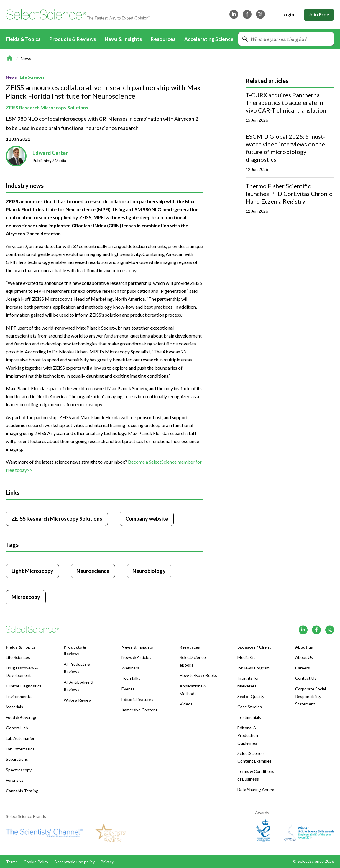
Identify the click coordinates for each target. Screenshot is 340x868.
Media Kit (246, 657)
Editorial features (137, 699)
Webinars (130, 668)
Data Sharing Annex (256, 790)
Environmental (19, 696)
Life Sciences (32, 77)
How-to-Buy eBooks (198, 675)
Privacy (107, 862)
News (26, 58)
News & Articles (136, 657)
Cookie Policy (36, 862)
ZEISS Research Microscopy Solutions (47, 107)
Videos (186, 704)
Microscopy (26, 597)
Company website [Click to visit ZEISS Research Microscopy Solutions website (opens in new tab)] (147, 519)
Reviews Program (253, 668)
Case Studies (250, 707)
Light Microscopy (32, 571)
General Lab (17, 728)
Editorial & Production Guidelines (248, 735)
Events (128, 689)
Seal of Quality (251, 696)
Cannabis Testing (22, 791)
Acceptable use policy (74, 862)
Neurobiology (149, 571)
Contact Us (306, 678)
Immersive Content (139, 710)
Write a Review (78, 700)
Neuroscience (93, 571)
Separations (17, 759)
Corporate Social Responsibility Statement (311, 696)
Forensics (15, 780)
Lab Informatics (20, 749)
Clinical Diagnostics (24, 686)
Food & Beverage (22, 717)
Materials (14, 707)
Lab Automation (21, 738)
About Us (304, 657)
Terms (12, 862)
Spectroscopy (19, 770)
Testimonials (249, 717)
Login (288, 15)
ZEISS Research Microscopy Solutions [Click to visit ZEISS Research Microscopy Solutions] (57, 519)
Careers (303, 668)
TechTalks (131, 678)
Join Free (319, 15)
